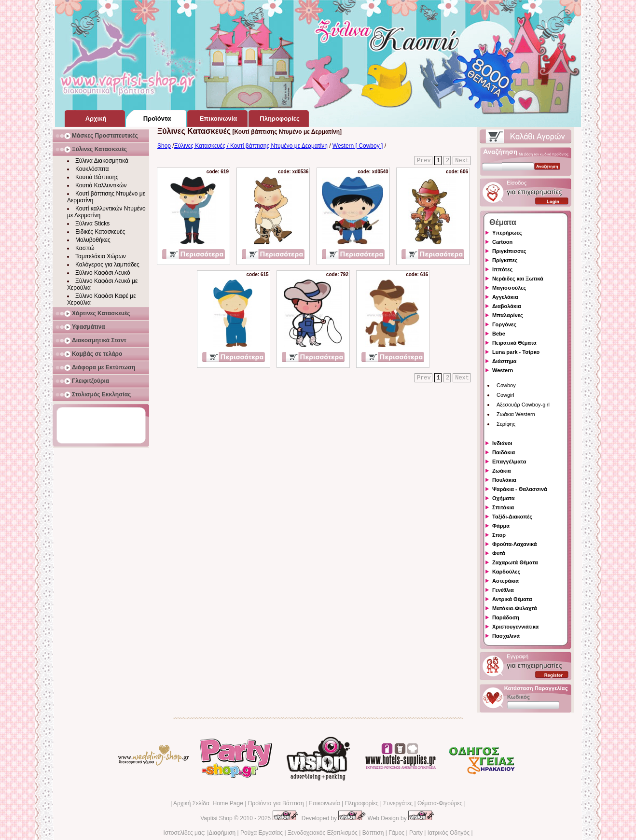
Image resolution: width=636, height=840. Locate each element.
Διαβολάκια (507, 306)
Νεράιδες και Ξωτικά (518, 279)
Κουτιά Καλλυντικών (101, 185)
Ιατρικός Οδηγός (449, 833)
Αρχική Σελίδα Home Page (208, 803)
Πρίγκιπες (505, 260)
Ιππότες (502, 269)
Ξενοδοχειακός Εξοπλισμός (323, 833)
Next (462, 161)
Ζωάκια (502, 471)
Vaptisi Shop (216, 818)
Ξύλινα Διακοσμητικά (102, 161)
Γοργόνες (504, 324)
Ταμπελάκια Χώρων (101, 256)
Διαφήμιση (222, 833)
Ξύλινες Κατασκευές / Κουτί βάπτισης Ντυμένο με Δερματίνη (251, 146)
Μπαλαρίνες (508, 315)
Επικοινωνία (324, 803)
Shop (164, 146)
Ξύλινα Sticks (92, 224)
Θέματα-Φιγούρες (440, 803)
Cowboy (506, 385)
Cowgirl (505, 395)
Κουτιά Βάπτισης (97, 177)
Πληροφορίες (361, 803)
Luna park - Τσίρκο (516, 352)
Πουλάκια (504, 480)
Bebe (499, 334)
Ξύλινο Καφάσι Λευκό (103, 273)
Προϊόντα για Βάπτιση (276, 803)
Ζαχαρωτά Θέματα (515, 562)
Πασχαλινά (506, 636)
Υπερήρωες (507, 233)
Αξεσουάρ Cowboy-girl (523, 405)
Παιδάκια (504, 452)
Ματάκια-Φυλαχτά (515, 608)
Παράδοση (506, 617)
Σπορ (499, 535)
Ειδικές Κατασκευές (100, 232)
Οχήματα (503, 498)
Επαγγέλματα (509, 462)
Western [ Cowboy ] (358, 146)
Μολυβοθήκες (93, 240)
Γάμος (396, 833)
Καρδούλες (506, 572)
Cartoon (502, 242)
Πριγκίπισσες (509, 251)
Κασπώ (85, 248)
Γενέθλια (503, 590)
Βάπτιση (373, 833)
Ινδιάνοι (502, 443)
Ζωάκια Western (516, 414)
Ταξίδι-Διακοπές (512, 517)
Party (416, 833)
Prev (424, 161)
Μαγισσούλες (509, 288)
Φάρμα (501, 526)
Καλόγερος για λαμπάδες (107, 265)
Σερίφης (506, 424)
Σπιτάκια (503, 507)
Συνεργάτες (398, 803)
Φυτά (499, 553)
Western (503, 370)
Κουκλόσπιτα (92, 169)
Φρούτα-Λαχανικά (515, 544)
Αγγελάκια (505, 297)
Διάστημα (504, 361)
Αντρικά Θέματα (512, 599)
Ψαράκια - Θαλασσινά (520, 489)
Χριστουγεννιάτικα (515, 627)
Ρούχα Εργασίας (262, 833)
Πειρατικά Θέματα (514, 343)
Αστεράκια (505, 581)
